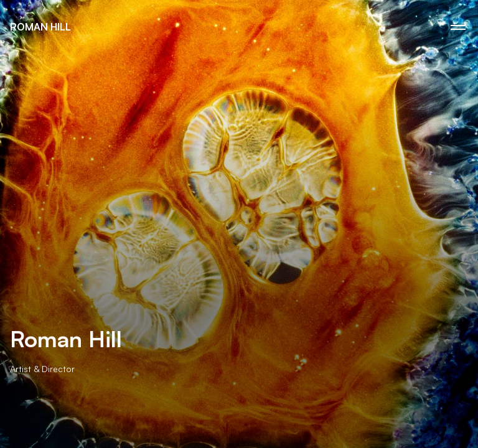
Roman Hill (40, 27)
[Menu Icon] (458, 27)
